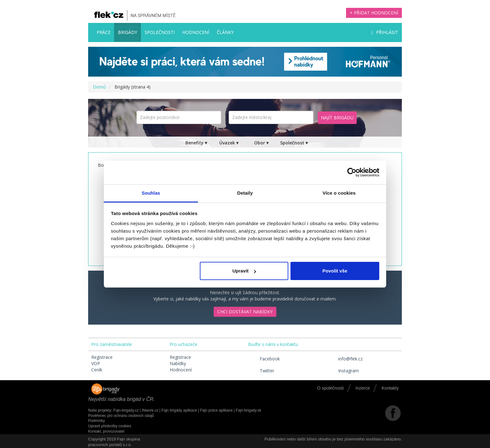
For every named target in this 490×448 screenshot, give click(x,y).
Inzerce (363, 388)
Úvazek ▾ (229, 143)
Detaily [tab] (245, 193)
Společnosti (160, 32)
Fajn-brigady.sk (249, 410)
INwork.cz (150, 410)
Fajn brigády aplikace (179, 410)
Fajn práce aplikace (216, 410)
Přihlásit (385, 32)
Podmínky (96, 421)
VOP (96, 363)
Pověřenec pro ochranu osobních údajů (121, 416)
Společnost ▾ (294, 143)
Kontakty (390, 388)
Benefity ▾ (196, 143)
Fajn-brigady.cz (126, 410)
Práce (104, 32)
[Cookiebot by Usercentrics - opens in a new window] (352, 172)
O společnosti (330, 388)
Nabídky (178, 363)
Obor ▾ (261, 143)
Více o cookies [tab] (339, 193)
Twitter (261, 371)
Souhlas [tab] (151, 193)
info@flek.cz (345, 359)
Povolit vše (335, 271)
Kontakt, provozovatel (106, 431)
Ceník (97, 370)
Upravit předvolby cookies (110, 426)
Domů (99, 87)
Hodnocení (196, 32)
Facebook (264, 359)
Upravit (244, 271)
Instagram (343, 371)
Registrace (102, 357)
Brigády (128, 32)
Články (225, 32)
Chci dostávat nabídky (245, 312)
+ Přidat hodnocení (374, 13)
